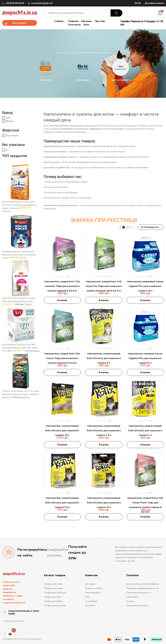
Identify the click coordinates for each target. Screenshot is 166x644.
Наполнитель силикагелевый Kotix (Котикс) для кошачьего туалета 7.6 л (104, 431)
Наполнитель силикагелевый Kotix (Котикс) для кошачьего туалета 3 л (145, 431)
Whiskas (10, 121)
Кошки (73, 53)
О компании (91, 601)
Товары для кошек (53, 588)
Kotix (8, 118)
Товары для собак (53, 584)
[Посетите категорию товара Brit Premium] (83, 68)
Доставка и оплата (154, 3)
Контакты (90, 606)
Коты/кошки (12, 136)
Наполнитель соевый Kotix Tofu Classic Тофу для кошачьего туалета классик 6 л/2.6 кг (62, 358)
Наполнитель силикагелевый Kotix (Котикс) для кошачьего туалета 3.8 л (62, 503)
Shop (65, 53)
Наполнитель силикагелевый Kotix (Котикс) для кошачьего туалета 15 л (62, 431)
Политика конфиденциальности (142, 588)
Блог (88, 597)
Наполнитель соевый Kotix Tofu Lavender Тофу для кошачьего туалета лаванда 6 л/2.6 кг (62, 286)
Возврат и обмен (94, 588)
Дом (58, 53)
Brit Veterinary (121, 80)
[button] (160, 13)
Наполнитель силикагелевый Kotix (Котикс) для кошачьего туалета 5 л (104, 358)
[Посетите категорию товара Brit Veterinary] (121, 68)
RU (136, 3)
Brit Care (46, 80)
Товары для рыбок (54, 601)
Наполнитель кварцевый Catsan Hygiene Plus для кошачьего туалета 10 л (145, 286)
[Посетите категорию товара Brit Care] (45, 68)
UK (139, 3)
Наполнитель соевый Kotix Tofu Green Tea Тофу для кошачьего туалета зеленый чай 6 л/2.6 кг (104, 286)
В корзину (62, 300)
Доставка (90, 584)
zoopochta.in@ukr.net (42, 3)
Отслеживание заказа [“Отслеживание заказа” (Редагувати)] (137, 606)
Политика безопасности (139, 593)
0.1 (7, 150)
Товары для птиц (53, 597)
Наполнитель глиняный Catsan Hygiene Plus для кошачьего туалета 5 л (145, 358)
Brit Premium (83, 80)
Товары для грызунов (55, 593)
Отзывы (130, 601)
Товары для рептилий (55, 606)
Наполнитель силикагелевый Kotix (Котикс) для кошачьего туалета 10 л (104, 503)
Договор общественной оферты (143, 584)
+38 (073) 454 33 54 (15, 3)
